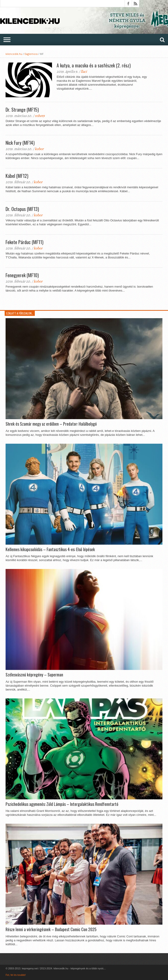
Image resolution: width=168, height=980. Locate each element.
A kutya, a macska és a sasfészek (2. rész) (94, 65)
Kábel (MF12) (17, 176)
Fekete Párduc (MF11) (24, 242)
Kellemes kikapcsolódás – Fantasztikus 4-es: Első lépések (50, 550)
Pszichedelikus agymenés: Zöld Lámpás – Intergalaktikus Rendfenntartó (62, 804)
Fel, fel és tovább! (16, 975)
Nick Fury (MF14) (20, 143)
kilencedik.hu (14, 54)
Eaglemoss (31, 54)
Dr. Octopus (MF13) (22, 209)
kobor (39, 149)
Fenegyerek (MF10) (22, 275)
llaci (84, 72)
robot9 (40, 116)
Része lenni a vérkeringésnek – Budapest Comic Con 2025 (51, 930)
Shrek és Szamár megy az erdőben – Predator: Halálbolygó (51, 424)
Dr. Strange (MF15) (22, 110)
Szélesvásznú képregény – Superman (34, 675)
